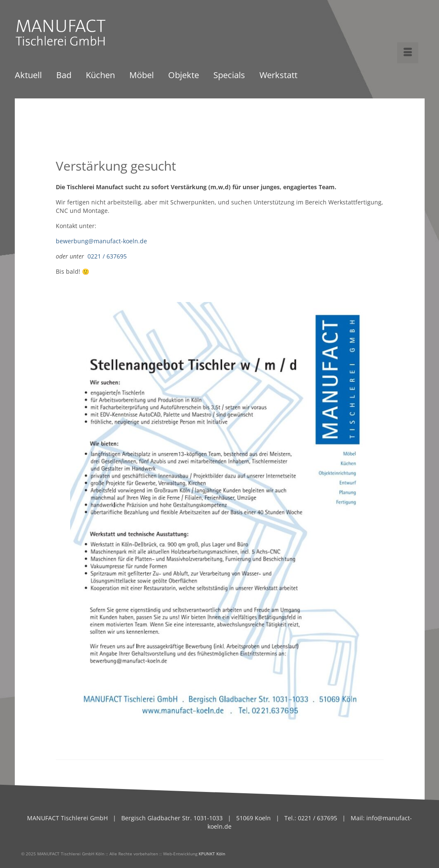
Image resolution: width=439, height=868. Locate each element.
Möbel (142, 76)
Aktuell (28, 76)
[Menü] (408, 53)
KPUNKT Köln (212, 854)
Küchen (100, 76)
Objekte (184, 76)
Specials (229, 76)
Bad (64, 76)
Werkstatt (278, 76)
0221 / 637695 (107, 256)
